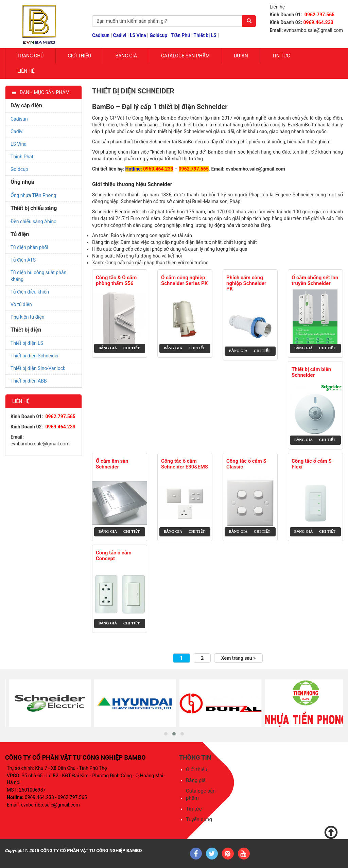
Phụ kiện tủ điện (28, 317)
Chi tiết (132, 348)
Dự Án (241, 56)
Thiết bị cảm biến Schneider (311, 372)
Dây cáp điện (26, 105)
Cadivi (120, 35)
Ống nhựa (22, 182)
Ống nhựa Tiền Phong (33, 195)
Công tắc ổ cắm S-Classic (247, 464)
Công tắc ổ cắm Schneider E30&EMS (185, 464)
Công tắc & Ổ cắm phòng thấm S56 (116, 280)
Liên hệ (26, 71)
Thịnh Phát (22, 157)
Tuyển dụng (199, 819)
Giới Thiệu (79, 56)
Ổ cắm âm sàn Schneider (112, 464)
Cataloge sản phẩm (185, 56)
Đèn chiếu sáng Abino (33, 222)
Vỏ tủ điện (21, 304)
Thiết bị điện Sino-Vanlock (38, 368)
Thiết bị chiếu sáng (34, 208)
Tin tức (281, 56)
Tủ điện (20, 234)
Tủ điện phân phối (29, 247)
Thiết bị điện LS (27, 343)
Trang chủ (30, 56)
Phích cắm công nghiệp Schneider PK (246, 283)
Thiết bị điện (26, 330)
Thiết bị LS (205, 35)
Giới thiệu (197, 769)
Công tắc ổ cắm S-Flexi (313, 464)
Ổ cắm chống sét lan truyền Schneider (315, 280)
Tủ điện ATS (23, 260)
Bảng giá (126, 56)
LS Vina (138, 35)
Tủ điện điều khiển (30, 292)
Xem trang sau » (238, 658)
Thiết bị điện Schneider (35, 356)
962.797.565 (195, 169)
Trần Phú (181, 35)
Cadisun (101, 35)
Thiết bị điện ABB (29, 381)
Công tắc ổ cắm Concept (114, 556)
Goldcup (158, 35)
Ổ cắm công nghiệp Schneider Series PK (184, 280)
